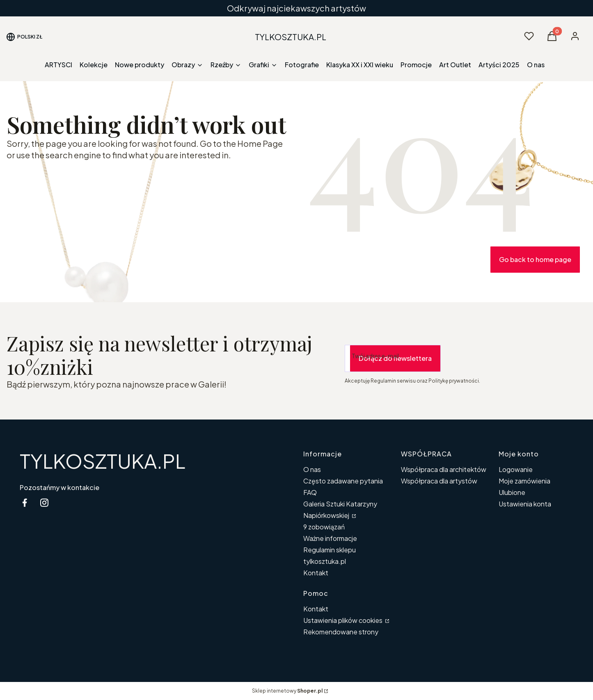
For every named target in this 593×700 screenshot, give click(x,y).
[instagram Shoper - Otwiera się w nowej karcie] (44, 503)
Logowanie (516, 469)
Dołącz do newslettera (395, 358)
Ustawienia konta (525, 504)
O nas (312, 469)
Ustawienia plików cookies (343, 620)
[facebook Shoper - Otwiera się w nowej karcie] (25, 503)
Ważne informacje (330, 538)
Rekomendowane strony (341, 632)
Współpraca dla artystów (439, 481)
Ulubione (512, 492)
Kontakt (316, 573)
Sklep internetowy (287, 691)
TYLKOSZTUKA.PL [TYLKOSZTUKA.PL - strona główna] (103, 461)
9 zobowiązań (324, 527)
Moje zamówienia (524, 481)
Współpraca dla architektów (444, 469)
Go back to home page (535, 259)
